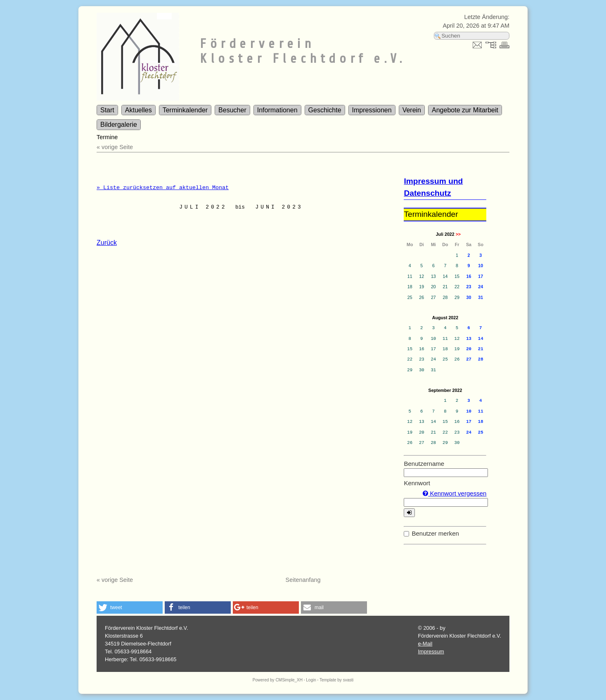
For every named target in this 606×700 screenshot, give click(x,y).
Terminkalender (185, 110)
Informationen (277, 110)
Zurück (107, 243)
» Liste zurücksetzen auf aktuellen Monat (163, 187)
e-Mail (425, 644)
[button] (130, 607)
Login (311, 680)
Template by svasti (336, 680)
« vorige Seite (115, 147)
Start (107, 110)
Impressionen (372, 110)
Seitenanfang (303, 580)
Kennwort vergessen (454, 493)
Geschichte (325, 110)
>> (458, 234)
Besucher (232, 110)
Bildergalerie (119, 125)
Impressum (431, 651)
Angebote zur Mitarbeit (465, 110)
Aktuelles (138, 110)
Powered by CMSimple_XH (278, 680)
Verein (412, 110)
